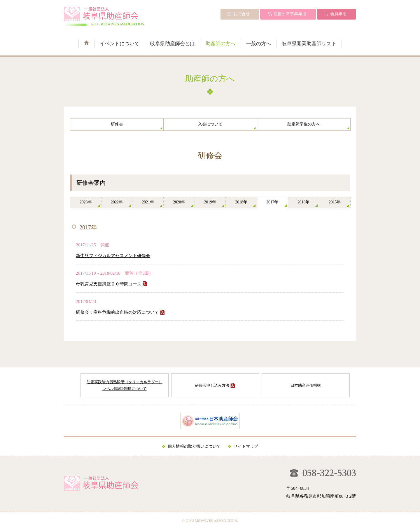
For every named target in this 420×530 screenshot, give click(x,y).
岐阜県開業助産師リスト (309, 44)
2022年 (117, 202)
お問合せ (242, 14)
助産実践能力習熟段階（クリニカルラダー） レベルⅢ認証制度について (125, 385)
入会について (210, 124)
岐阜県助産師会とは (173, 44)
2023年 (86, 202)
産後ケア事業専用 (290, 14)
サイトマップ (246, 446)
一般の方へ (259, 44)
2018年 (241, 202)
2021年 (148, 202)
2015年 (335, 202)
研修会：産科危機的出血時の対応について (117, 312)
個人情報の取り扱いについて (194, 446)
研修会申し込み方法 (212, 385)
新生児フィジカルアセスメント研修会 (113, 256)
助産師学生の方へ (304, 124)
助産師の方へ (220, 44)
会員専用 (338, 14)
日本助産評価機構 (306, 385)
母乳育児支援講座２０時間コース (109, 284)
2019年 (210, 202)
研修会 (117, 124)
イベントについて (120, 44)
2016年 (303, 202)
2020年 (179, 202)
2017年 (272, 202)
